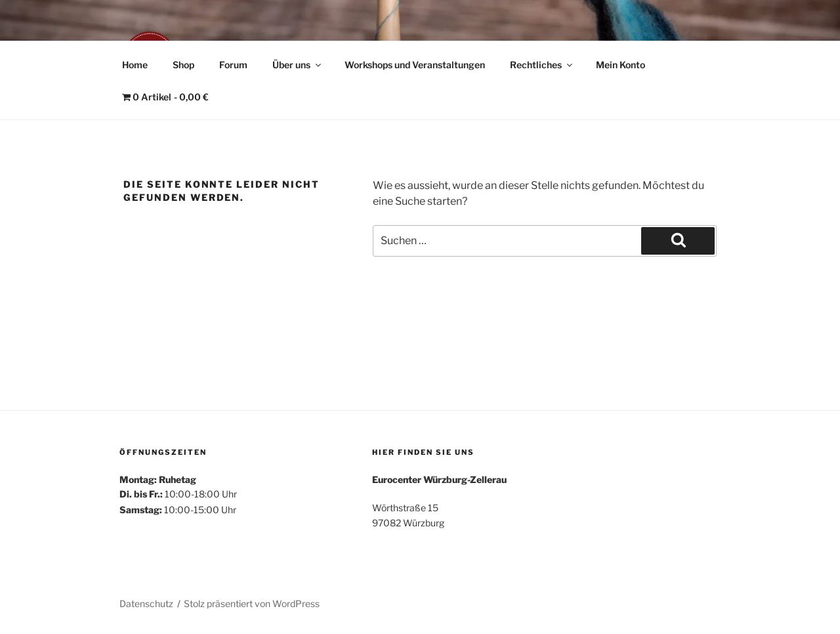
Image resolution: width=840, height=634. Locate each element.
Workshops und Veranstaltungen (415, 65)
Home (135, 65)
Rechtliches (542, 65)
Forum (233, 65)
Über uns (298, 65)
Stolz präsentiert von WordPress (252, 603)
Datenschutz (146, 603)
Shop (183, 65)
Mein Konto (620, 65)
